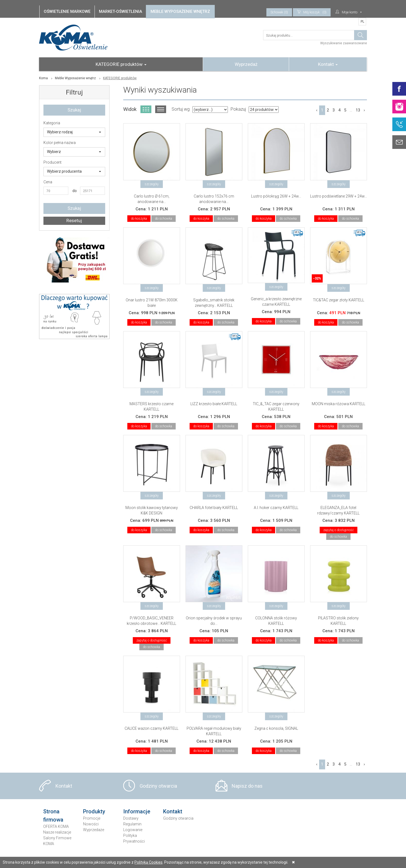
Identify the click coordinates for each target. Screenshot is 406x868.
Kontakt (328, 64)
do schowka (164, 219)
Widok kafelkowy (146, 109)
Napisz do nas (247, 786)
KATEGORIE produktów (121, 64)
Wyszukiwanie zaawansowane (344, 43)
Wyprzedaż (246, 64)
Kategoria (52, 123)
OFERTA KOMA (56, 826)
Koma (43, 78)
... (351, 110)
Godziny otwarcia (158, 786)
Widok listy (161, 109)
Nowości (91, 824)
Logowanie (133, 830)
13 (358, 110)
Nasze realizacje (57, 832)
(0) (312, 12)
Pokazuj (238, 109)
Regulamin (132, 824)
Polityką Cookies (148, 862)
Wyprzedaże (94, 830)
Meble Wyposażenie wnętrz (75, 78)
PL (362, 22)
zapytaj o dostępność (339, 530)
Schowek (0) (279, 12)
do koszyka (139, 219)
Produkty (94, 811)
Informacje (137, 811)
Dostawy (131, 818)
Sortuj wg (181, 109)
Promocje (92, 818)
